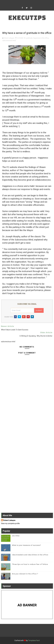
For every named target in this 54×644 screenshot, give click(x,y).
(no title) (16, 536)
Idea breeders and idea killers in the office (30, 555)
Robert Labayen (9, 520)
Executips (27, 18)
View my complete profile (10, 523)
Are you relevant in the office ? (25, 574)
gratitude (29, 38)
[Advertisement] (27, 421)
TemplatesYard (34, 640)
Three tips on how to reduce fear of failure (30, 564)
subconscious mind (9, 40)
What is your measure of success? (27, 545)
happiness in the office (41, 38)
